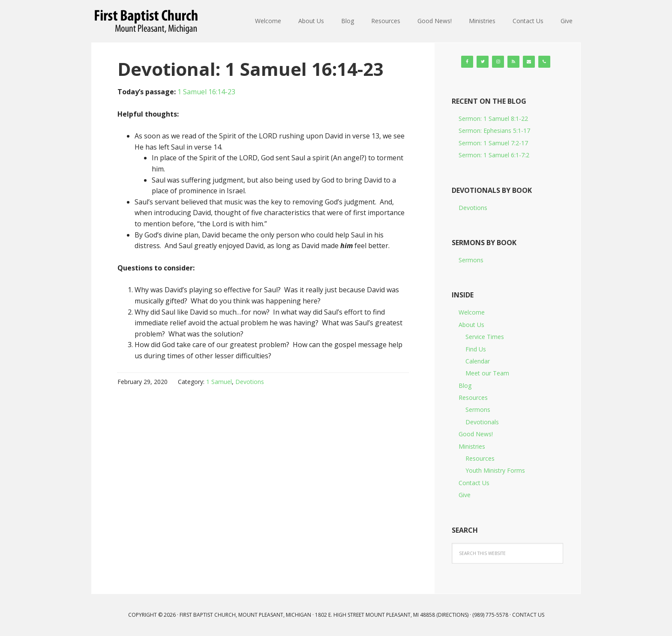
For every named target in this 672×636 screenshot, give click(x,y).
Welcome (472, 312)
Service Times (485, 337)
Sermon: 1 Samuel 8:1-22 (493, 118)
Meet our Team (487, 373)
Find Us (476, 349)
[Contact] (529, 62)
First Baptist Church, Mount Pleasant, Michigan (147, 21)
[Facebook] (467, 62)
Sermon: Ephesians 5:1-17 (494, 130)
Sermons (471, 260)
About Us (471, 325)
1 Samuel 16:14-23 (206, 92)
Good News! (476, 434)
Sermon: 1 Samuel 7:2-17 (493, 143)
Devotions (250, 382)
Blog (465, 385)
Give (465, 495)
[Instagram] (498, 62)
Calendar (478, 361)
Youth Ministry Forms (495, 470)
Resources (473, 397)
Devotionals (482, 422)
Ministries (472, 446)
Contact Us (474, 483)
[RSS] (513, 62)
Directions (453, 615)
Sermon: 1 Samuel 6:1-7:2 (494, 155)
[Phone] (544, 62)
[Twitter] (483, 62)
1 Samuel (219, 382)
